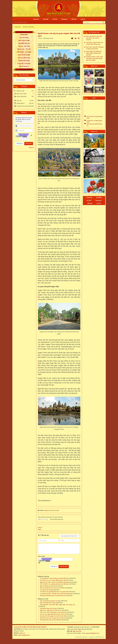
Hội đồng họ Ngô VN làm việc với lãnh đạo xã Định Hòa (95, 43)
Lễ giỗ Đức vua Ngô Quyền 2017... (94, 121)
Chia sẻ (40, 527)
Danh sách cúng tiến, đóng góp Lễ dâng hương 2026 (95, 48)
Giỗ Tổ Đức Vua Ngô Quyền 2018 (95, 117)
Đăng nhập (29, 143)
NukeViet (85, 637)
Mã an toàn (42, 556)
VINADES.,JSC (100, 637)
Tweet (39, 529)
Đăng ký (31, 147)
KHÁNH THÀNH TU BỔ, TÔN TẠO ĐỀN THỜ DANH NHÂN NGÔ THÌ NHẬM (94, 59)
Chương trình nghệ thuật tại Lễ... (94, 125)
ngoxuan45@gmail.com (92, 633)
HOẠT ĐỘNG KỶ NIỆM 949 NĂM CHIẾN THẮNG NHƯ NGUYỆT (94, 53)
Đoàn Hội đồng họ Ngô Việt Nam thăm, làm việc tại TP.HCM (94, 38)
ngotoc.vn (22, 633)
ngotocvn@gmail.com (24, 635)
